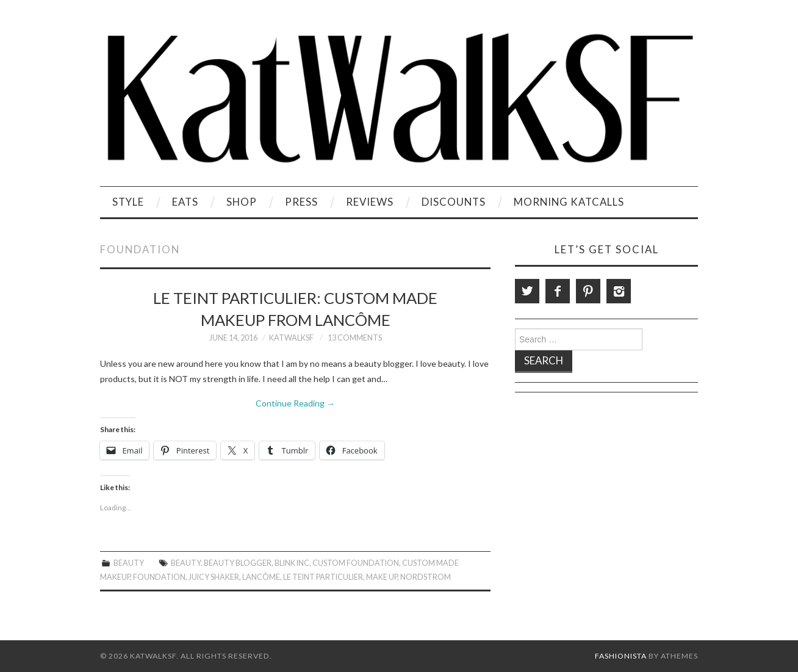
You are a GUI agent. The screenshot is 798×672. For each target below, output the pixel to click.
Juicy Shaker (214, 577)
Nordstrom (426, 577)
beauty (186, 563)
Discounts (454, 202)
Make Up (382, 577)
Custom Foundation (356, 563)
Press (301, 202)
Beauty (129, 563)
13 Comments (355, 338)
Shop (242, 202)
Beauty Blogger (238, 563)
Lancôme (261, 577)
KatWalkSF (291, 338)
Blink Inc (292, 563)
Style (128, 202)
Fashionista (621, 656)
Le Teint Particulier (323, 577)
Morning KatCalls (569, 202)
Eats (185, 202)
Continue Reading (295, 403)
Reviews (370, 202)
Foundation (159, 577)
